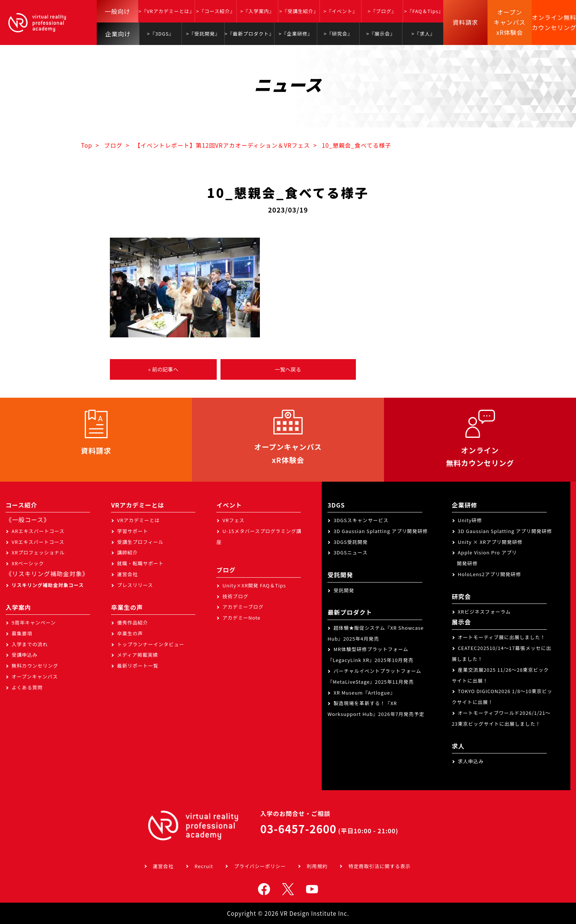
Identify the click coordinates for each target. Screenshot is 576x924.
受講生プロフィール (140, 542)
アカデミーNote (241, 618)
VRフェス (233, 520)
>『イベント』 (341, 11)
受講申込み (25, 655)
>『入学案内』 (257, 11)
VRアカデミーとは (138, 520)
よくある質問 (27, 687)
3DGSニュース (350, 552)
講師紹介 (127, 552)
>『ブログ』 (382, 11)
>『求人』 (423, 34)
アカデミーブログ (243, 607)
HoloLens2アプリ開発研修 (490, 574)
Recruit (204, 866)
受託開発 (344, 590)
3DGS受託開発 (351, 542)
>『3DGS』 (160, 34)
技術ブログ (235, 596)
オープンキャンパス (35, 676)
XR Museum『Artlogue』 (364, 693)
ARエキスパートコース (38, 531)
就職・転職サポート (140, 563)
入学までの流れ (30, 644)
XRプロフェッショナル (38, 552)
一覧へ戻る (288, 369)
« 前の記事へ (163, 369)
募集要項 (22, 633)
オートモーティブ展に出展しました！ (502, 637)
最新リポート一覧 (138, 666)
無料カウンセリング (35, 666)
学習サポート (133, 531)
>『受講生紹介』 (299, 11)
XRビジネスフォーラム (484, 612)
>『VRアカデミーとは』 (166, 11)
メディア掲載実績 (137, 655)
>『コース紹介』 (216, 11)
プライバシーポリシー (260, 866)
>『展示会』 (381, 34)
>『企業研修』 (296, 34)
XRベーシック (28, 563)
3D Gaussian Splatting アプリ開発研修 (380, 531)
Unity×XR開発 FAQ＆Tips (254, 585)
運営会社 (127, 574)
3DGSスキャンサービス (361, 520)
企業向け (118, 34)
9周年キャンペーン (34, 622)
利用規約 (317, 866)
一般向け (117, 11)
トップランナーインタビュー (151, 644)
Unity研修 (470, 520)
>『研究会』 (338, 34)
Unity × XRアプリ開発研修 (490, 542)
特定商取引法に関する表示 (379, 866)
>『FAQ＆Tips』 (424, 11)
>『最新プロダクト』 (249, 34)
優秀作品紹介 (133, 622)
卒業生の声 (130, 633)
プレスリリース (135, 585)
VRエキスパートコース (38, 542)
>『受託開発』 (203, 34)
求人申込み (471, 761)
